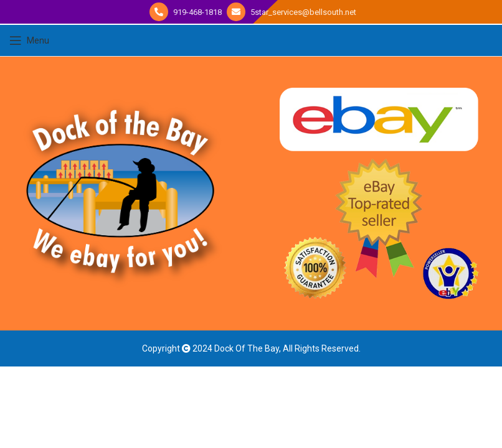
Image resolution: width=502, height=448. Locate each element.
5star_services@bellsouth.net (302, 12)
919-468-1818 (197, 12)
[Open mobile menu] (29, 40)
